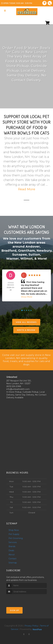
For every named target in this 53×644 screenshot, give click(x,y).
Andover (33, 247)
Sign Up (14, 610)
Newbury (44, 251)
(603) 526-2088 (14, 386)
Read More (27, 189)
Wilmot (26, 259)
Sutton (34, 255)
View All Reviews (26, 322)
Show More (27, 297)
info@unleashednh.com (18, 389)
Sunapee (19, 255)
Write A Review (26, 330)
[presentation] (21, 599)
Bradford (9, 251)
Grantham (26, 251)
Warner (12, 259)
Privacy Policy (31, 626)
